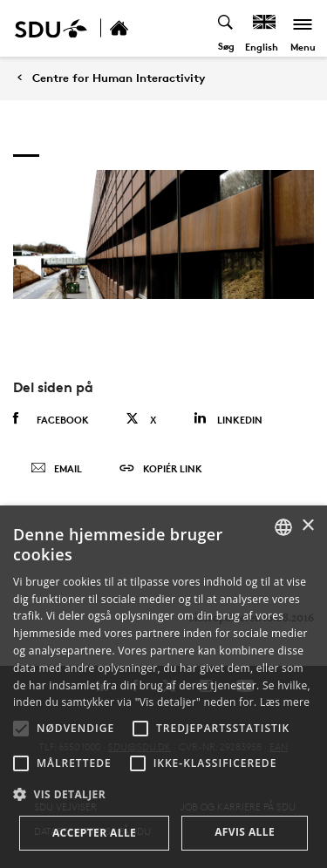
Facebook (51, 419)
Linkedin (228, 419)
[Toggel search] (226, 28)
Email (56, 469)
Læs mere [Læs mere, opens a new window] (285, 702)
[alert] (163, 687)
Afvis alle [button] (245, 832)
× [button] (307, 526)
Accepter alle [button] (94, 833)
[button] (21, 729)
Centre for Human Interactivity (119, 78)
